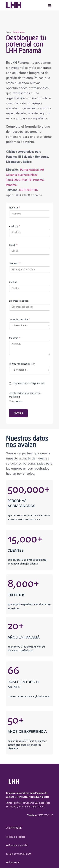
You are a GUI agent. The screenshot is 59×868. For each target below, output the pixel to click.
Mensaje (14, 338)
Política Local (13, 862)
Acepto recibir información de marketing (25, 395)
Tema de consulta (18, 319)
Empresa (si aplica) (19, 301)
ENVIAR (18, 413)
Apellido (13, 226)
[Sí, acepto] (10, 401)
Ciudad (13, 282)
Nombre (13, 208)
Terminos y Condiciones (19, 854)
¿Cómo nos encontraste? (22, 364)
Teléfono (14, 263)
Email (12, 245)
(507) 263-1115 (28, 190)
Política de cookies (16, 837)
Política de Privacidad (17, 845)
